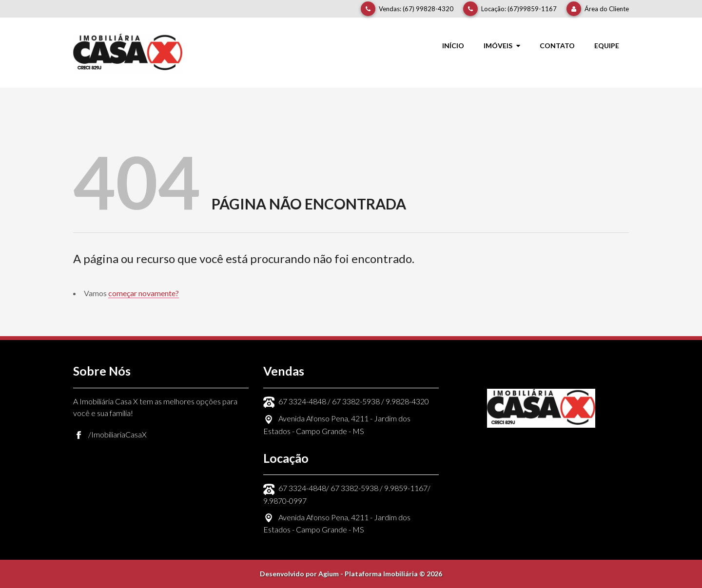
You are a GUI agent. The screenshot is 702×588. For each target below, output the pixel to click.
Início (453, 46)
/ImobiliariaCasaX (117, 434)
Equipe (607, 46)
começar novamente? (144, 293)
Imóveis (502, 46)
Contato (557, 46)
